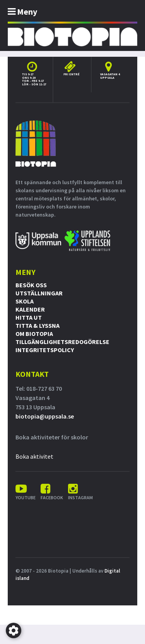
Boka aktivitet (34, 456)
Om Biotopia (34, 334)
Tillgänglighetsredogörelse (62, 342)
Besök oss (31, 285)
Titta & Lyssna (38, 325)
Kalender (30, 309)
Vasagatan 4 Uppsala (110, 76)
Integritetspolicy (45, 350)
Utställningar (39, 293)
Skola (25, 301)
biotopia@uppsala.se (45, 416)
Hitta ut (29, 317)
